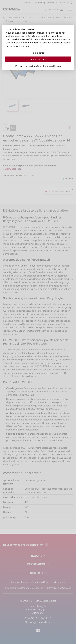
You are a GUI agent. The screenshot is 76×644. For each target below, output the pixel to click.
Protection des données (28, 66)
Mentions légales (52, 66)
